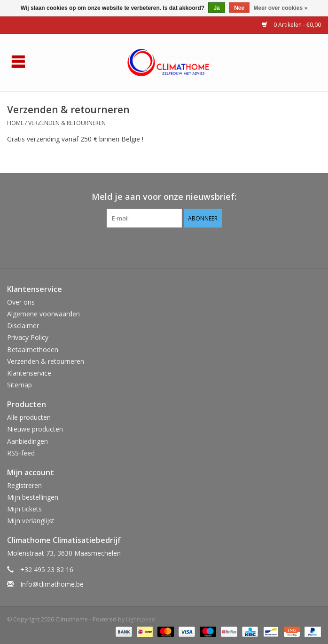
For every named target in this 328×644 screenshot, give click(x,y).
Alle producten (29, 417)
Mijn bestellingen (33, 497)
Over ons (21, 302)
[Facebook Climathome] (164, 247)
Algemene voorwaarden (43, 314)
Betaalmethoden (33, 349)
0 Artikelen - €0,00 (291, 25)
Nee (239, 8)
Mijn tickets (24, 509)
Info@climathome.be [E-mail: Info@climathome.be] (52, 584)
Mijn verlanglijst (31, 521)
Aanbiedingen (27, 441)
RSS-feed (21, 453)
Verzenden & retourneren (67, 123)
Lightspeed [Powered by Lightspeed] (141, 619)
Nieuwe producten (35, 429)
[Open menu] (18, 61)
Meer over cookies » (281, 8)
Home (15, 123)
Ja (216, 8)
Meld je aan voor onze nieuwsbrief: (164, 197)
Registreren (24, 485)
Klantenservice (29, 373)
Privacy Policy (28, 337)
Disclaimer (23, 326)
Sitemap (20, 385)
